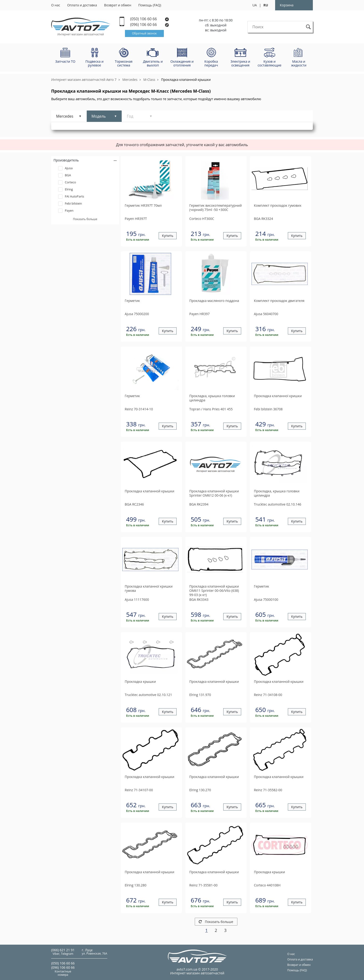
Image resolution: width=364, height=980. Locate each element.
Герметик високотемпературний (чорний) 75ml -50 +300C (215, 208)
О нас (56, 5)
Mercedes (130, 80)
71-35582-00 (268, 790)
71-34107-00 (139, 790)
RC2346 (134, 504)
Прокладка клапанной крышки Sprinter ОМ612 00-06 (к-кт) (214, 493)
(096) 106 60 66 (150, 25)
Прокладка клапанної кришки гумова (149, 589)
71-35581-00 (203, 885)
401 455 (211, 409)
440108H (267, 885)
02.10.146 (278, 504)
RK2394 (199, 504)
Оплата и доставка (82, 5)
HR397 (199, 314)
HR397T (136, 219)
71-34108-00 (268, 695)
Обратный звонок (144, 33)
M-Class (149, 80)
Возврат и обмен (118, 5)
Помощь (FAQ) (150, 5)
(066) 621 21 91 (63, 950)
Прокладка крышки (140, 682)
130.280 (136, 885)
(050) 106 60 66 (149, 19)
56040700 (266, 314)
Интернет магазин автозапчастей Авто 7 (84, 80)
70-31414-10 (139, 409)
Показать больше (216, 922)
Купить (168, 236)
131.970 (200, 695)
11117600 (137, 599)
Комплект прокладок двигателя (279, 301)
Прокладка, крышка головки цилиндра (212, 398)
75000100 (266, 599)
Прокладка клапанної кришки (278, 396)
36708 (268, 409)
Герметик (132, 301)
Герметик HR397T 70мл (143, 206)
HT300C (202, 219)
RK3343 (199, 599)
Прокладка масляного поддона (214, 301)
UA (254, 5)
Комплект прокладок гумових (278, 206)
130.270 (200, 790)
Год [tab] (130, 116)
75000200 (137, 314)
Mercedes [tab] (65, 116)
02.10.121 (148, 695)
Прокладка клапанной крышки (186, 80)
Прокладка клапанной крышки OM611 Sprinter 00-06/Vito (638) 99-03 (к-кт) (214, 591)
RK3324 (263, 219)
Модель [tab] (99, 116)
